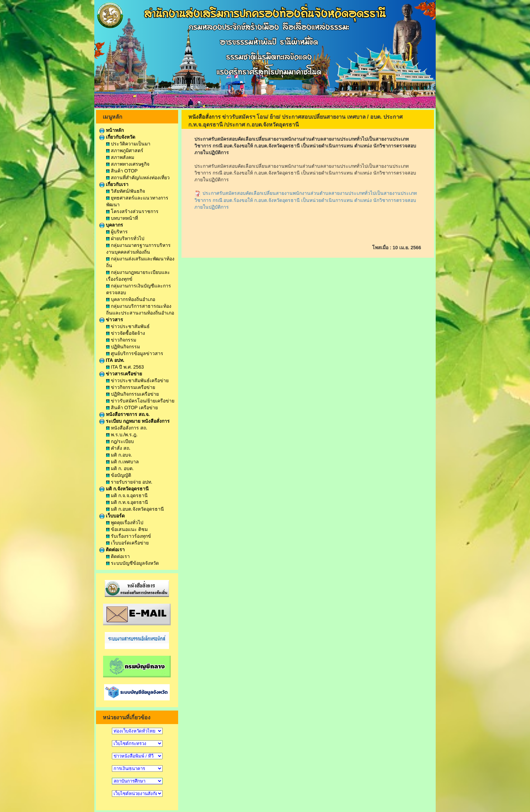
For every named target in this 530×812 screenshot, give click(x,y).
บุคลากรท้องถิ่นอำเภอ (131, 299)
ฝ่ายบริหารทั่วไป (125, 238)
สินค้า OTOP (122, 171)
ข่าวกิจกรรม (121, 340)
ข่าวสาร (111, 320)
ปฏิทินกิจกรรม (123, 347)
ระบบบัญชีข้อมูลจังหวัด (132, 563)
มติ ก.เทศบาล (123, 462)
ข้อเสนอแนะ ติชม (127, 529)
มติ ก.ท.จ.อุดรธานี (127, 502)
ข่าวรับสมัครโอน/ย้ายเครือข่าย (140, 401)
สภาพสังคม (120, 157)
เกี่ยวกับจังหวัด (117, 137)
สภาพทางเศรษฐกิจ (128, 164)
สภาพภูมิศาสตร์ (125, 150)
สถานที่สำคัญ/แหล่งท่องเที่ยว (138, 178)
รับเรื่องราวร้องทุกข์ (129, 536)
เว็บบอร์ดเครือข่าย (127, 543)
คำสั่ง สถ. (118, 448)
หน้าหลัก (112, 130)
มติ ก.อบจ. (119, 455)
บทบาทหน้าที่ (122, 218)
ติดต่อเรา (112, 550)
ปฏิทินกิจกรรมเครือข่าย (132, 394)
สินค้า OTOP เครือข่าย (132, 408)
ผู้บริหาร (117, 232)
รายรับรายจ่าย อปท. (129, 482)
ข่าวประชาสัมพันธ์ (128, 326)
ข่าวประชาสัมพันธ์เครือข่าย (137, 380)
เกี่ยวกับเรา (114, 184)
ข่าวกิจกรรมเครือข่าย (131, 387)
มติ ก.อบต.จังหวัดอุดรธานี (135, 509)
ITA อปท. (112, 360)
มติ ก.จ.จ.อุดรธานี (127, 495)
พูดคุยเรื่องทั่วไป (125, 523)
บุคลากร (111, 225)
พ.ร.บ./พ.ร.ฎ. (122, 435)
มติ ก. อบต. (120, 468)
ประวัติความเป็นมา (128, 144)
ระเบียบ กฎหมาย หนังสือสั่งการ (135, 421)
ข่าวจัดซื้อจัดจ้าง (126, 333)
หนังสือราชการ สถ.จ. (125, 414)
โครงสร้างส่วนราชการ (132, 211)
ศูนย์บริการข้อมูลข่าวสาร (135, 353)
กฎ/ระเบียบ (120, 441)
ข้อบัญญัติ (119, 475)
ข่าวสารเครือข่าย (121, 374)
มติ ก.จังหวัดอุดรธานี (124, 489)
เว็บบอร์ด (112, 516)
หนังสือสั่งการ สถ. (127, 428)
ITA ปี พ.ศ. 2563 (125, 367)
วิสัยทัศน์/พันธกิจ (126, 191)
